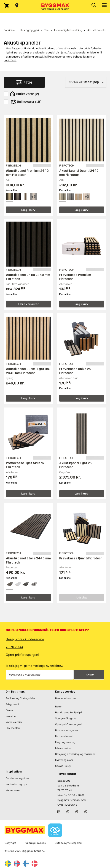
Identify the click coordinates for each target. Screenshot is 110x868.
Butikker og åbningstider (20, 698)
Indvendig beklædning (68, 30)
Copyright (10, 843)
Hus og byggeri (29, 30)
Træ (47, 30)
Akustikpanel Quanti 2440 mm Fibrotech (79, 173)
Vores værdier (14, 722)
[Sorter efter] (86, 82)
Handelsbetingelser (67, 730)
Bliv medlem (13, 728)
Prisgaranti (12, 704)
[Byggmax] (55, 7)
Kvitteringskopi (64, 760)
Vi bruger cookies (35, 843)
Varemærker (13, 790)
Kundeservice (65, 692)
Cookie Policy (63, 766)
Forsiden (9, 30)
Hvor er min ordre (66, 698)
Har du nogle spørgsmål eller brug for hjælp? (47, 630)
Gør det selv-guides (17, 778)
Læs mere (10, 60)
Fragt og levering (65, 742)
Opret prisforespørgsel (22, 655)
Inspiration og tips (16, 784)
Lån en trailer (63, 748)
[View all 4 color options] (34, 584)
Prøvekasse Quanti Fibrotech (81, 558)
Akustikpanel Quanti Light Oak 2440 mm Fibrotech (28, 371)
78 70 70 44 (14, 647)
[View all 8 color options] (34, 197)
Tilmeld (89, 675)
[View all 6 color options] (87, 197)
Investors (11, 716)
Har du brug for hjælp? (69, 712)
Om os (9, 710)
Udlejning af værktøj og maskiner (75, 754)
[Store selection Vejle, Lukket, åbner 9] (17, 5)
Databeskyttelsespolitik (68, 843)
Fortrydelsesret (64, 736)
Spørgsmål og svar (66, 718)
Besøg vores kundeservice (25, 639)
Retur (58, 707)
